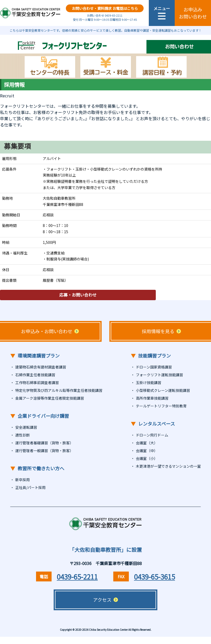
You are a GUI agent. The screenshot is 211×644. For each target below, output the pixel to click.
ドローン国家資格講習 (154, 367)
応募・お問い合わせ (78, 295)
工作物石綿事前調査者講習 (37, 383)
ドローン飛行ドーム (152, 435)
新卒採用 (23, 480)
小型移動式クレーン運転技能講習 (163, 390)
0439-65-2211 (77, 577)
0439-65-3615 (154, 577)
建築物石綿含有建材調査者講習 (41, 367)
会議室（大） (147, 443)
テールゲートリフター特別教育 (161, 406)
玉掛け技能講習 (149, 383)
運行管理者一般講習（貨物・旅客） (44, 451)
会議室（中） (147, 451)
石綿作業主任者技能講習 (35, 375)
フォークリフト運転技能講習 (159, 375)
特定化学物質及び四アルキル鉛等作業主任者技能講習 (59, 390)
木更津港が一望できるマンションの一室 (168, 466)
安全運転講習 (26, 427)
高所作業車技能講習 (152, 398)
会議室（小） (147, 458)
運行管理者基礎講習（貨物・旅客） (44, 443)
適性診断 (23, 435)
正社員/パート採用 (30, 487)
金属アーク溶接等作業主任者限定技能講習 (50, 398)
